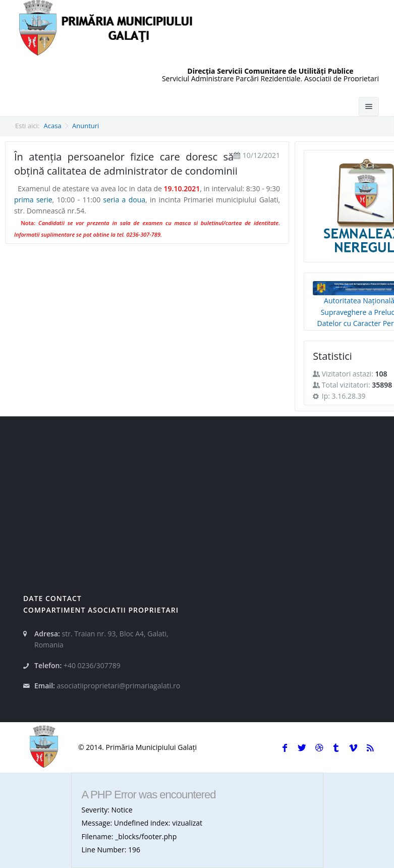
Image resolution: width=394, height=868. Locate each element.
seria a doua (124, 200)
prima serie (33, 200)
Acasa (53, 126)
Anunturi (86, 126)
